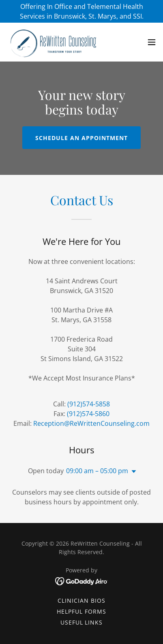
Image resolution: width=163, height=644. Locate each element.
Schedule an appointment (81, 138)
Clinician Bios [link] (81, 600)
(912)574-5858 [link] (89, 404)
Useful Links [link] (82, 622)
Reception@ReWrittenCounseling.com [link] (91, 423)
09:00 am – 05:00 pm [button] (97, 471)
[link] (52, 42)
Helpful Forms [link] (81, 611)
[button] (152, 42)
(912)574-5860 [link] (88, 414)
